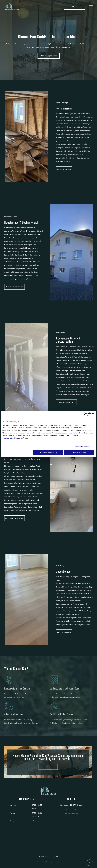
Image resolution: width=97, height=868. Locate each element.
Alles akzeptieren (79, 453)
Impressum (57, 862)
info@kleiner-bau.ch (71, 814)
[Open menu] (91, 7)
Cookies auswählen (83, 446)
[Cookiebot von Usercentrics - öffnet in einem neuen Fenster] (85, 414)
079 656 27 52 (71, 809)
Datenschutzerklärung (11, 438)
